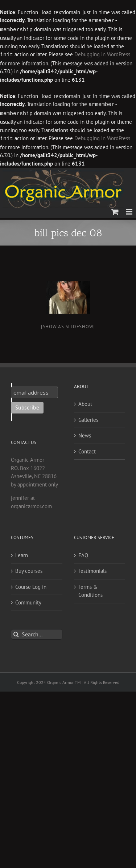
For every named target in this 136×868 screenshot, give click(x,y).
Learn (22, 553)
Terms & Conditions (90, 589)
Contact (87, 449)
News (85, 433)
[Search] (16, 632)
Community (28, 600)
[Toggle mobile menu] (130, 210)
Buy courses (29, 569)
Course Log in (31, 585)
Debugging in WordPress (102, 54)
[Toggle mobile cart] (115, 210)
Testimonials (92, 569)
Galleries (88, 418)
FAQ (83, 553)
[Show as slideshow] (68, 324)
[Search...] (37, 632)
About (85, 402)
